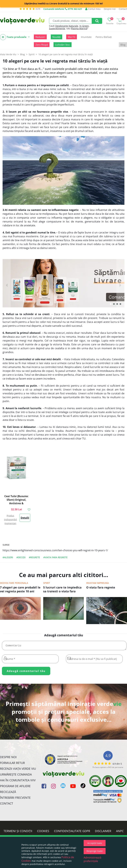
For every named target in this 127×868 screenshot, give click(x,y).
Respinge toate (95, 851)
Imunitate (86, 37)
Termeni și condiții (18, 832)
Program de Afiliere (15, 787)
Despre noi (110, 9)
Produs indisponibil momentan (10, 519)
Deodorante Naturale (67, 26)
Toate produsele (15, 37)
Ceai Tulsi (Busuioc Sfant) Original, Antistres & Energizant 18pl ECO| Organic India (16, 503)
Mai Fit (72, 37)
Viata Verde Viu (8, 54)
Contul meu (93, 9)
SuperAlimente (57, 28)
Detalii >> (25, 519)
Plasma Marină (79, 28)
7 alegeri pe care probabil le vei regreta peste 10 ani (20, 589)
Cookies (43, 832)
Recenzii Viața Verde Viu (18, 770)
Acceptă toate (95, 843)
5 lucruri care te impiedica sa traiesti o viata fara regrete (62, 590)
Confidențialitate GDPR (72, 832)
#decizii (21, 557)
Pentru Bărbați (104, 37)
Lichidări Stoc (63, 45)
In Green (84, 26)
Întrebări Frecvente (15, 799)
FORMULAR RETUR (12, 764)
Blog (123, 45)
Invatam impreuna (98, 583)
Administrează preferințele (92, 859)
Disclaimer (103, 832)
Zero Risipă (42, 45)
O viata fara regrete (101, 587)
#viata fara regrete (55, 557)
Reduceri (40, 37)
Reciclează (8, 793)
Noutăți (56, 37)
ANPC (120, 832)
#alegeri (8, 557)
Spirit (47, 583)
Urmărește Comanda (16, 776)
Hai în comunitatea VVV (18, 781)
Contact (123, 9)
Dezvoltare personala (14, 583)
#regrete (34, 557)
